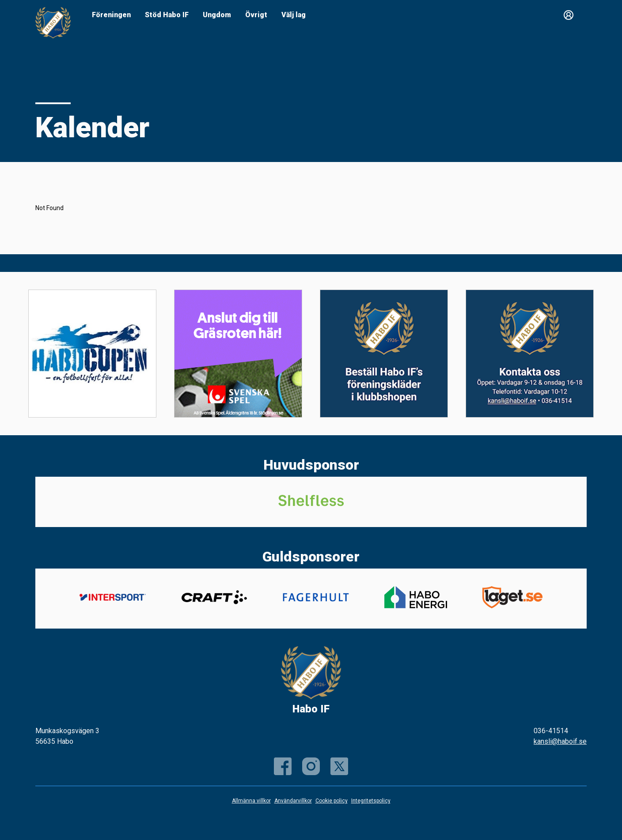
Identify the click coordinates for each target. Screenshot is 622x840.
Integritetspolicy (371, 801)
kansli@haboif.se (560, 741)
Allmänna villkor (251, 801)
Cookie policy (332, 801)
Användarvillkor (293, 801)
